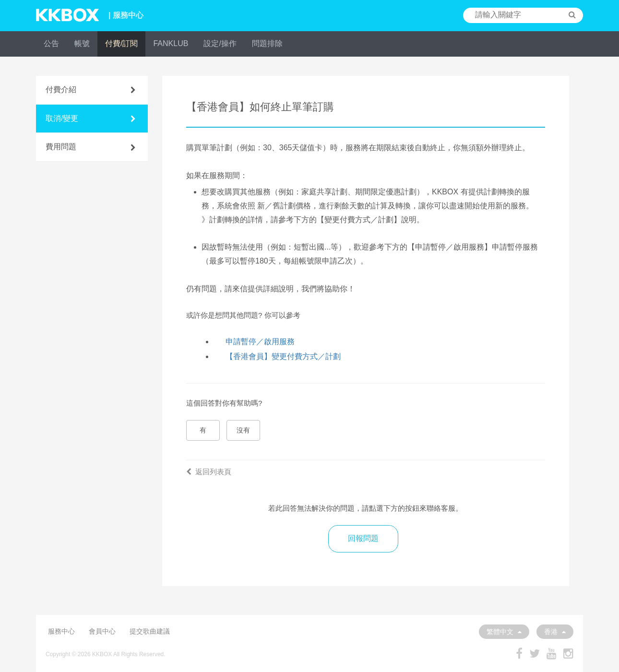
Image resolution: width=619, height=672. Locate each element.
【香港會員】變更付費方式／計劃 (283, 356)
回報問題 (363, 538)
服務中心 (61, 631)
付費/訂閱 (121, 43)
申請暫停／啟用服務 (260, 342)
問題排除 (267, 43)
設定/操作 (220, 43)
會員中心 (102, 631)
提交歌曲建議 (150, 631)
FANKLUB (171, 43)
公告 (51, 43)
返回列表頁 (209, 472)
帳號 (82, 43)
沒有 (243, 430)
